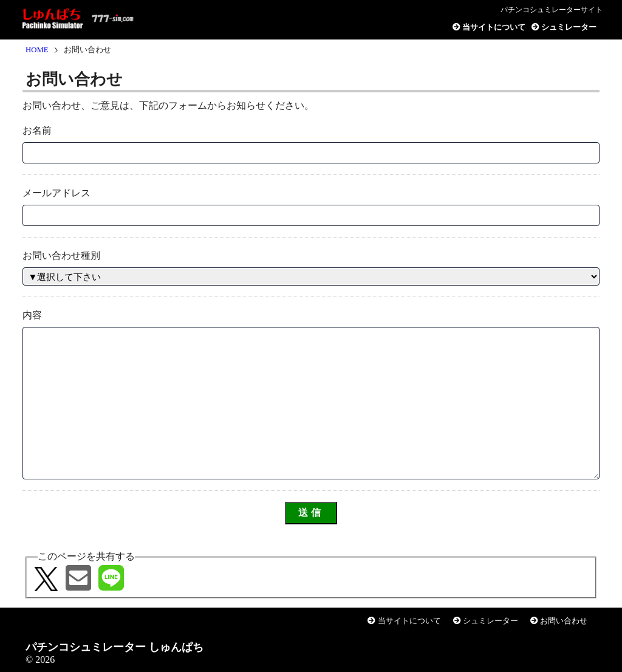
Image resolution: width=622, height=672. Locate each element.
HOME (37, 50)
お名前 (37, 130)
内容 (32, 315)
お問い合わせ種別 (61, 255)
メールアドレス (56, 193)
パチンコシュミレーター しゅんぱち (80, 20)
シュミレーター (564, 27)
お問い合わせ (559, 621)
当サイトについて (489, 27)
